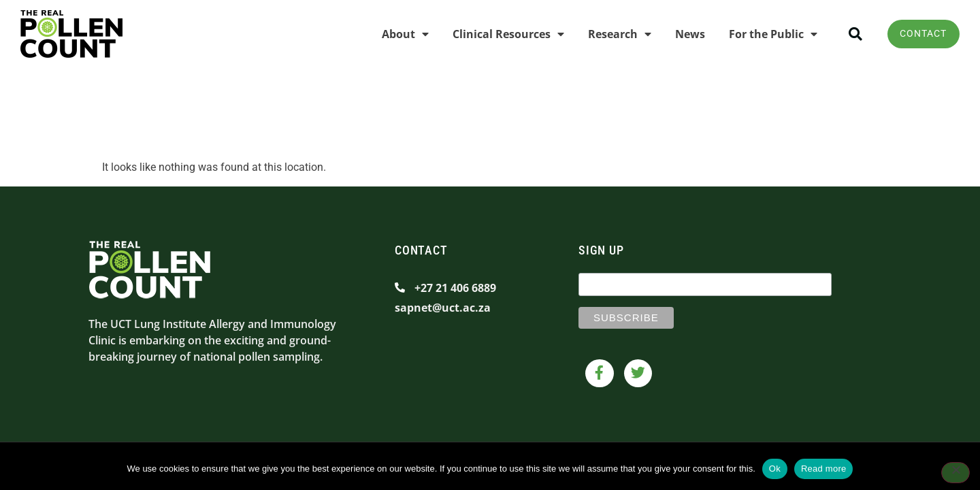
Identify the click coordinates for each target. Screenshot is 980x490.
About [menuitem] (399, 34)
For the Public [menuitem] (767, 34)
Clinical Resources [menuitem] (502, 34)
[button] (850, 34)
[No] (955, 473)
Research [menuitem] (614, 34)
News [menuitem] (684, 34)
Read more (824, 469)
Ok (775, 469)
